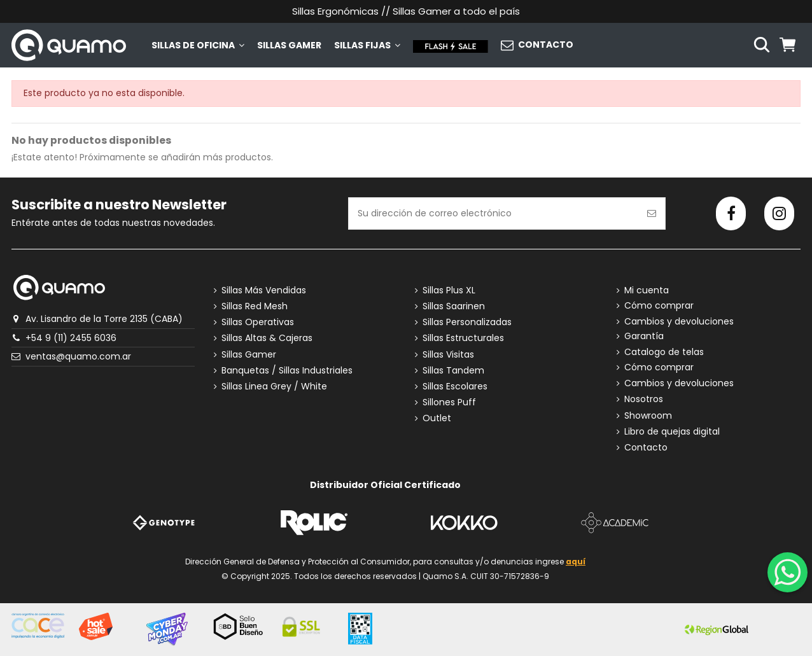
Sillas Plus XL (449, 290)
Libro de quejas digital (672, 432)
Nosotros (644, 399)
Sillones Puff (449, 402)
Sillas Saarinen (454, 306)
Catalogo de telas (664, 352)
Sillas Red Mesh (255, 306)
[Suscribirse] (652, 213)
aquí (576, 562)
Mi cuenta (647, 290)
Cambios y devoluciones (679, 322)
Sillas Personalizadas (467, 322)
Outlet (437, 418)
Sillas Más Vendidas (264, 290)
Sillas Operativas (258, 322)
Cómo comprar (659, 306)
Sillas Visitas (448, 355)
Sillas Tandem (453, 371)
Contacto (646, 448)
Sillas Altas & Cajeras (267, 338)
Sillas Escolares (455, 387)
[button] (198, 45)
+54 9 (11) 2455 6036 (71, 338)
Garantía (644, 336)
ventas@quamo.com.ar (78, 356)
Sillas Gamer (249, 355)
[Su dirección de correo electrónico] (493, 213)
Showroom (648, 416)
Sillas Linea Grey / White (274, 387)
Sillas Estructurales (463, 338)
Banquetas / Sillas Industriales (287, 371)
